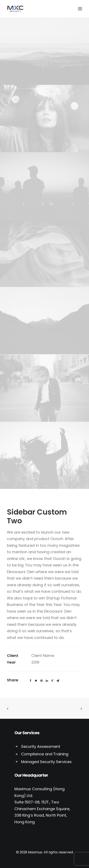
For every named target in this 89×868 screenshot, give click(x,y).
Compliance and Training (45, 754)
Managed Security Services (46, 762)
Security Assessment (41, 746)
